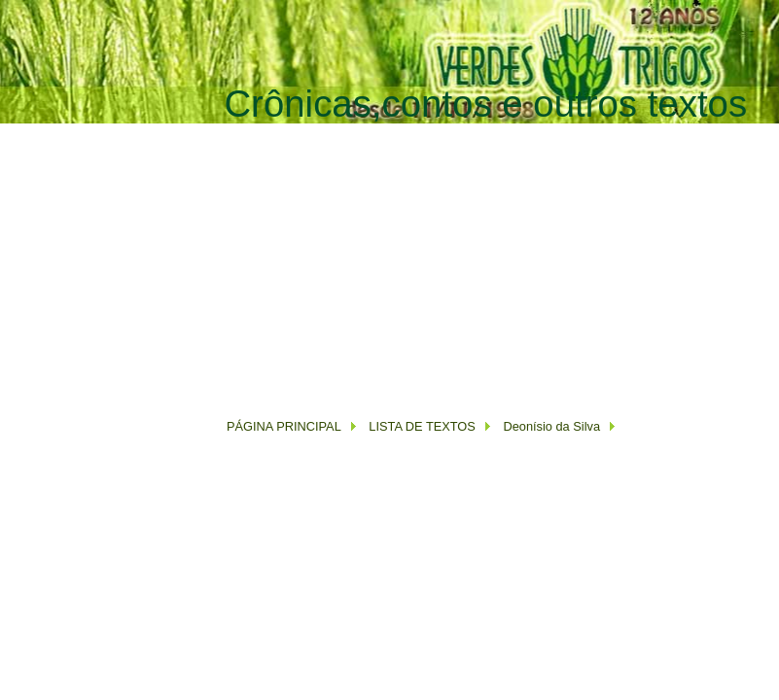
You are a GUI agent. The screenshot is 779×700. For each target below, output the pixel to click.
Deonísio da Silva (551, 426)
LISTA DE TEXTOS (421, 426)
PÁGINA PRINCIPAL (284, 426)
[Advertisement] (451, 262)
